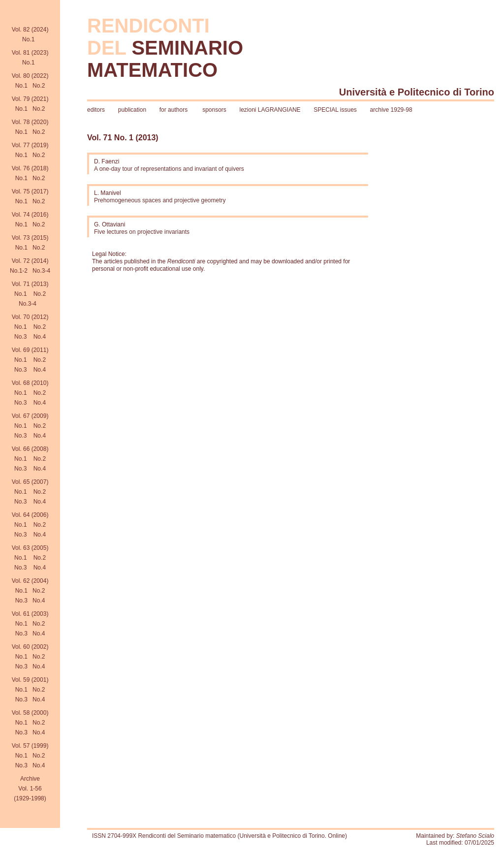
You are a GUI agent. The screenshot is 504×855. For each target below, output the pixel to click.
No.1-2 (19, 271)
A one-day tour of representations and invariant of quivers (169, 169)
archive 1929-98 (391, 110)
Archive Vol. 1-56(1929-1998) (30, 789)
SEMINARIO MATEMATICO (165, 59)
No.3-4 (41, 271)
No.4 (40, 337)
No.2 (39, 86)
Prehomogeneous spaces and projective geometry (160, 200)
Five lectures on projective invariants (142, 232)
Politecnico (424, 92)
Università (363, 92)
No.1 (28, 39)
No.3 (20, 337)
